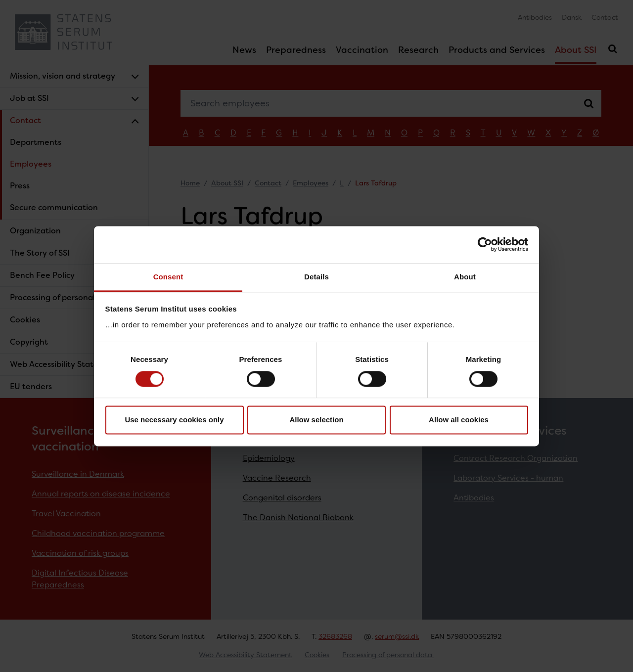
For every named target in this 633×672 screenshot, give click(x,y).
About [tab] (465, 277)
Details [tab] (316, 277)
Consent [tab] (168, 277)
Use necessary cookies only (174, 420)
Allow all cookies (459, 420)
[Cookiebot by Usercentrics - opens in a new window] (485, 244)
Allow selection (316, 420)
